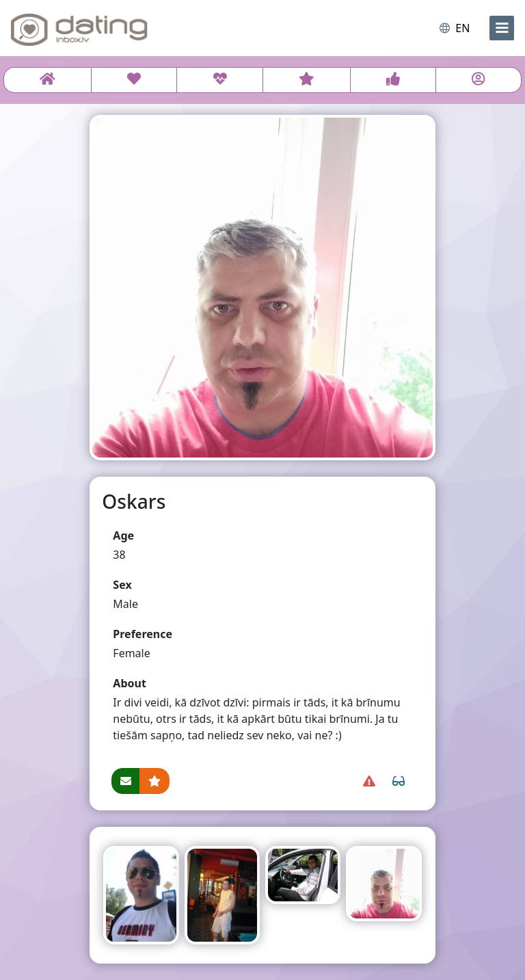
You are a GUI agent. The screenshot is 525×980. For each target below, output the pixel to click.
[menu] (502, 28)
